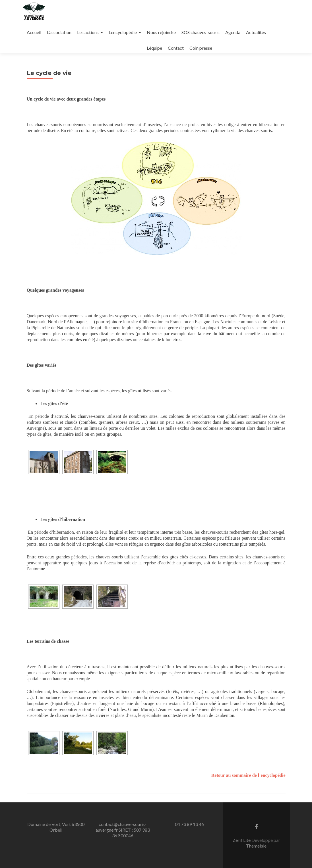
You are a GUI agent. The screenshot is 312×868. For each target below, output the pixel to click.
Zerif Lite (242, 840)
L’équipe (154, 48)
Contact (176, 48)
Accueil (34, 32)
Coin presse (201, 48)
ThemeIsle (256, 846)
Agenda (233, 32)
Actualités (256, 32)
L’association (59, 32)
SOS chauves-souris (201, 32)
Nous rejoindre (161, 32)
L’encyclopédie (123, 32)
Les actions (88, 32)
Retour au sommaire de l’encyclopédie (248, 775)
